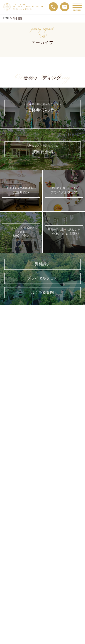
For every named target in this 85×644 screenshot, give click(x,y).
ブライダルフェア (42, 278)
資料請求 (42, 264)
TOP (6, 18)
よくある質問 (42, 293)
